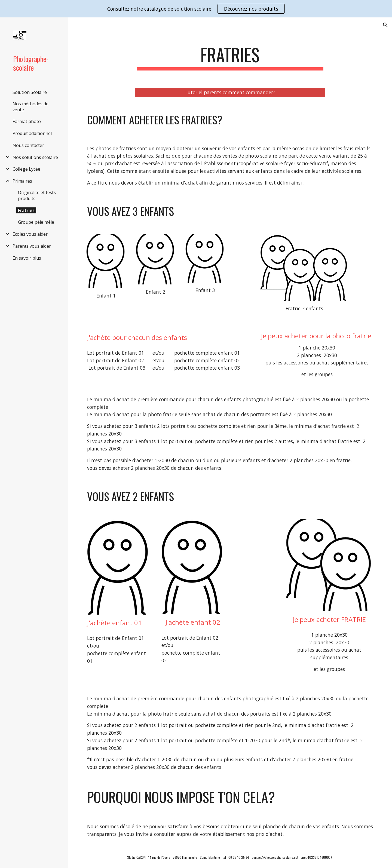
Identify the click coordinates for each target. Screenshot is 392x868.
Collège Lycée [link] (26, 169)
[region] (196, 9)
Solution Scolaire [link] (30, 92)
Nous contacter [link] (28, 145)
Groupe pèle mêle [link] (36, 222)
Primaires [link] (22, 181)
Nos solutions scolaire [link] (35, 157)
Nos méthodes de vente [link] (30, 107)
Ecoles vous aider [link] (30, 234)
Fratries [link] (26, 210)
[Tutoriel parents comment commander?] (230, 92)
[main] (230, 57)
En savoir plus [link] (27, 258)
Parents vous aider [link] (32, 246)
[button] (385, 25)
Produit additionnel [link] (32, 133)
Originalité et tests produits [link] (37, 195)
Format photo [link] (27, 121)
